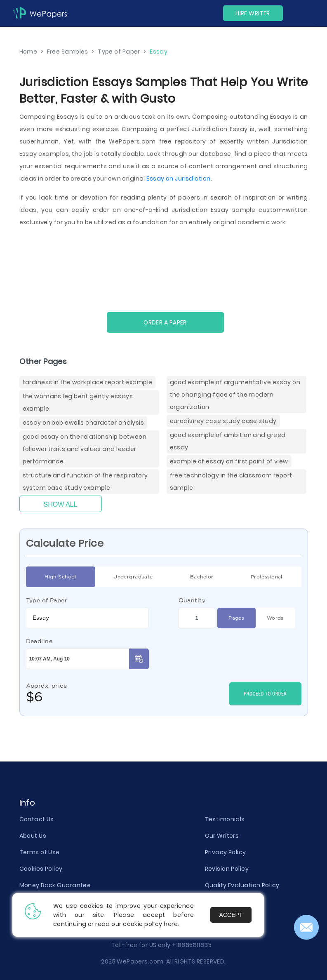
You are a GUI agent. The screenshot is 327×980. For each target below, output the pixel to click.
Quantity (192, 600)
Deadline (39, 641)
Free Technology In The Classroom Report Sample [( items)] (231, 482)
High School (60, 577)
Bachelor (202, 577)
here (171, 924)
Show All (61, 504)
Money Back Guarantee (55, 885)
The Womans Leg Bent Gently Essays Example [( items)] (78, 402)
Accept (231, 915)
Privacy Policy (226, 852)
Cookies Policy (41, 869)
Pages (236, 618)
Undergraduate (133, 577)
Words (275, 618)
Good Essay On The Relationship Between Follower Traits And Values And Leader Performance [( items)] (85, 449)
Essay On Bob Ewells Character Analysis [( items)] (84, 423)
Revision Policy (227, 869)
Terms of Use (40, 852)
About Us (33, 836)
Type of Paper (47, 600)
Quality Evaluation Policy (242, 885)
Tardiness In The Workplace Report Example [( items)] (88, 382)
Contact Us (37, 819)
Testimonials (225, 819)
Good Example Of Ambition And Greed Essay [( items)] (228, 441)
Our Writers (222, 836)
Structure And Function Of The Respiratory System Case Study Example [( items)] (85, 482)
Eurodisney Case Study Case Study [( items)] (223, 421)
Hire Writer (253, 13)
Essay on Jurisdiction (178, 179)
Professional (267, 577)
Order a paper (165, 322)
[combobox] (87, 618)
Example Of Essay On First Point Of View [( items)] (229, 461)
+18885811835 (192, 945)
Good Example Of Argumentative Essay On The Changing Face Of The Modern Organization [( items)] (235, 395)
